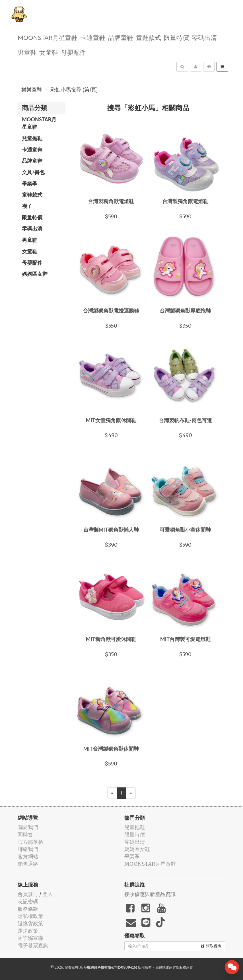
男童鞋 (27, 52)
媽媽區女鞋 (35, 274)
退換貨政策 (30, 923)
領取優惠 (211, 946)
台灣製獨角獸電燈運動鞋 (111, 311)
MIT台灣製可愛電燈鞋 (185, 639)
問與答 (25, 835)
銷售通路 (28, 864)
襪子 (27, 206)
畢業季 (30, 183)
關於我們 (28, 827)
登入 (48, 894)
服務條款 (28, 909)
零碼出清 (204, 37)
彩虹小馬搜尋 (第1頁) (74, 90)
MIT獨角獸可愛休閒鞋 (111, 639)
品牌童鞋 (121, 37)
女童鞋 (49, 52)
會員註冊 (28, 894)
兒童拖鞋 (32, 138)
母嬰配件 (73, 52)
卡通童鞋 (93, 37)
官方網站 (28, 857)
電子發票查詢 (33, 945)
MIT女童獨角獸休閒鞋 (111, 420)
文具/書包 (33, 172)
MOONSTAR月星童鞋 (48, 37)
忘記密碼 (28, 902)
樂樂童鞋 (32, 90)
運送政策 (28, 931)
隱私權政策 (30, 916)
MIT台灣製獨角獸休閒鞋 (111, 749)
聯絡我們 (28, 849)
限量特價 (176, 37)
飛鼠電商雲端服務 (172, 967)
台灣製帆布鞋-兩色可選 (185, 420)
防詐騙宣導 (30, 938)
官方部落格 (30, 842)
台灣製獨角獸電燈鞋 (111, 201)
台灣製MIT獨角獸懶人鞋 (111, 530)
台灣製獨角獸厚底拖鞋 (185, 311)
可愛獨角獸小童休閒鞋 (185, 530)
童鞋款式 (149, 37)
